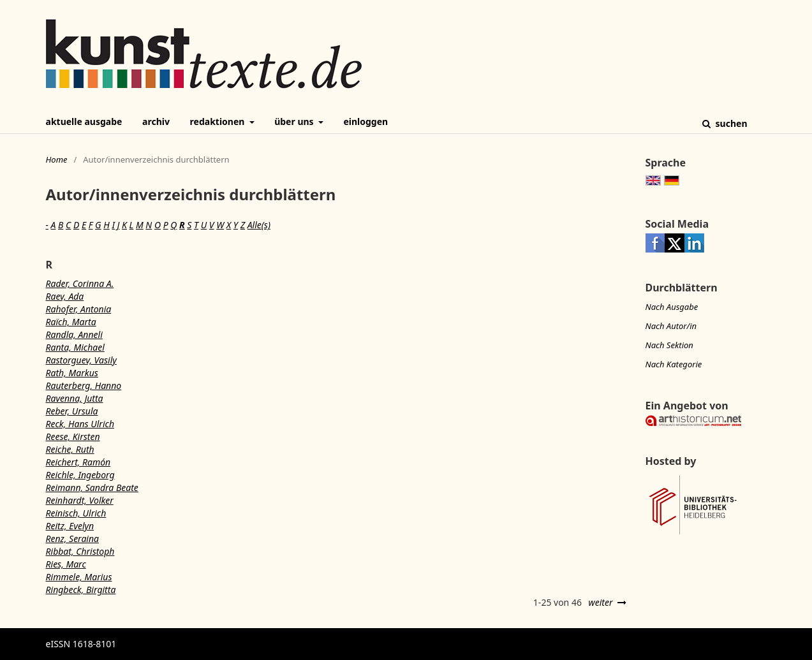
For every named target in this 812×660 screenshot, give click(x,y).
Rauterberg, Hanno (84, 385)
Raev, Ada (65, 296)
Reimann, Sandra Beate (92, 488)
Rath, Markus (72, 373)
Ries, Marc (66, 564)
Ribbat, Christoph (80, 551)
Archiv (156, 121)
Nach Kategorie (674, 364)
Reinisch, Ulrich (76, 513)
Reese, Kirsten (73, 436)
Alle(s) (259, 225)
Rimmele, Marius (79, 577)
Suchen (730, 123)
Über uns (295, 121)
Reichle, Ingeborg (80, 475)
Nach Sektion (669, 345)
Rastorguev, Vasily (81, 360)
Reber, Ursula (72, 411)
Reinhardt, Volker (80, 500)
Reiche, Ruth (70, 449)
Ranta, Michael (75, 347)
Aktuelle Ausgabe (84, 121)
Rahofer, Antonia (79, 309)
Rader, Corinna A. (80, 283)
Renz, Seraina (73, 539)
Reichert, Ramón (78, 462)
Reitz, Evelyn (70, 526)
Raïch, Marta (71, 322)
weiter (601, 602)
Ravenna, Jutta (75, 398)
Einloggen (365, 121)
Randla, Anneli (74, 334)
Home (57, 159)
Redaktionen (218, 121)
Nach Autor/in (671, 326)
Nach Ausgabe (672, 307)
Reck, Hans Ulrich (80, 424)
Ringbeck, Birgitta (81, 590)
